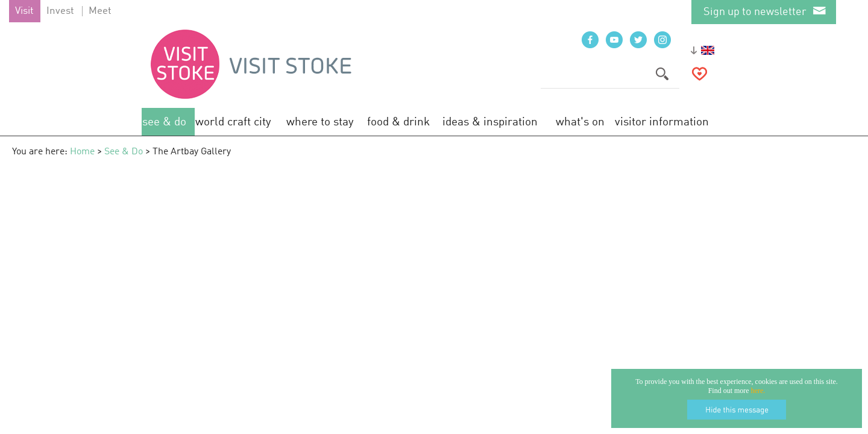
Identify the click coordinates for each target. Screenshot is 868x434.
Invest (60, 11)
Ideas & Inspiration (490, 122)
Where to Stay (320, 122)
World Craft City (233, 122)
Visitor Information (662, 122)
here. (758, 391)
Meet (100, 11)
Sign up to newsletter (755, 12)
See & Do (164, 122)
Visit (24, 11)
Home (82, 152)
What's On (580, 122)
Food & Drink (398, 122)
